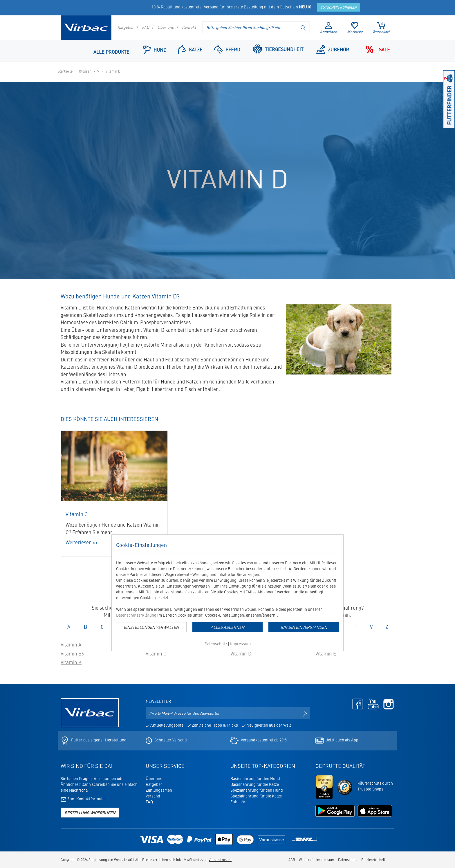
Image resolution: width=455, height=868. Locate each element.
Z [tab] (387, 627)
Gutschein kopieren (338, 7)
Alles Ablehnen (228, 627)
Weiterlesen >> (82, 542)
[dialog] (228, 593)
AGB (292, 860)
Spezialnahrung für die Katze (256, 796)
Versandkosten (220, 860)
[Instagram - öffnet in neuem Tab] (387, 703)
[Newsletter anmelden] (305, 713)
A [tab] (69, 627)
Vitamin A (71, 644)
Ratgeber (126, 27)
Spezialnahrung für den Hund (257, 790)
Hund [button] (155, 49)
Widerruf (306, 860)
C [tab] (102, 627)
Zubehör (238, 802)
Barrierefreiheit (373, 860)
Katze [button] (190, 49)
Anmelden (328, 28)
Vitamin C (156, 653)
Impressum (240, 644)
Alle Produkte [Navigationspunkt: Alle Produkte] (111, 52)
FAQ (146, 27)
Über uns (166, 27)
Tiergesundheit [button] (278, 49)
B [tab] (85, 627)
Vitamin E (326, 653)
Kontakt (189, 27)
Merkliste (355, 28)
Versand (153, 796)
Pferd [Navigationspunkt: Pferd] (227, 49)
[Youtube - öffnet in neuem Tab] (372, 703)
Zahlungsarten (159, 790)
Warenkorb (381, 28)
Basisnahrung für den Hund (255, 778)
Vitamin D (241, 653)
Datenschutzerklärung (136, 615)
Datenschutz (216, 644)
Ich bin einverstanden (304, 627)
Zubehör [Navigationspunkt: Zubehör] (333, 49)
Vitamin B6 (72, 653)
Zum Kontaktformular (83, 799)
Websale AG (123, 860)
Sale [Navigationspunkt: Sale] (376, 49)
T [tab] (356, 627)
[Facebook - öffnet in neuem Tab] (356, 703)
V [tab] (371, 627)
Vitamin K (71, 662)
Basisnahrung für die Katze (255, 784)
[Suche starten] (304, 27)
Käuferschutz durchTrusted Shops (375, 786)
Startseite (65, 71)
